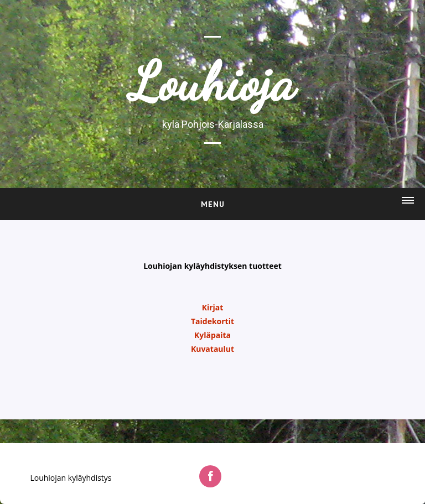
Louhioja (212, 82)
